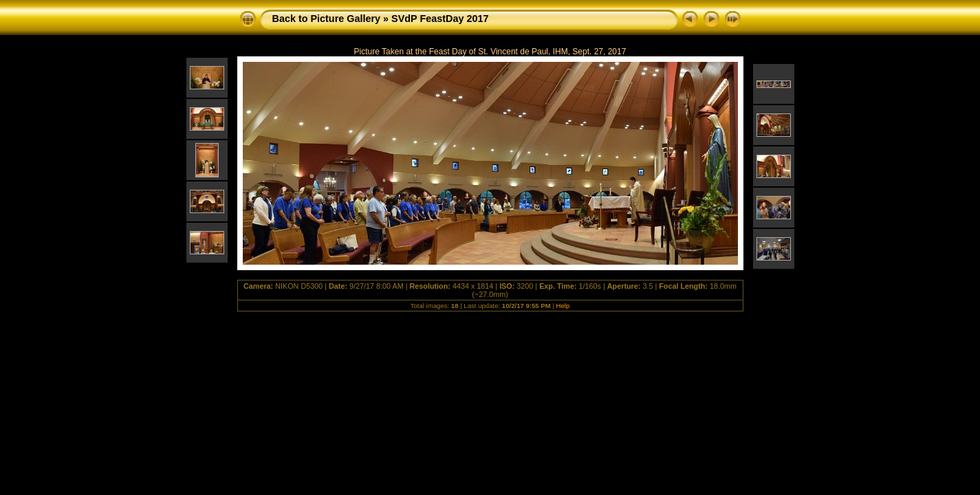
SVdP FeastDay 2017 (440, 19)
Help (563, 306)
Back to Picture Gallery (327, 19)
